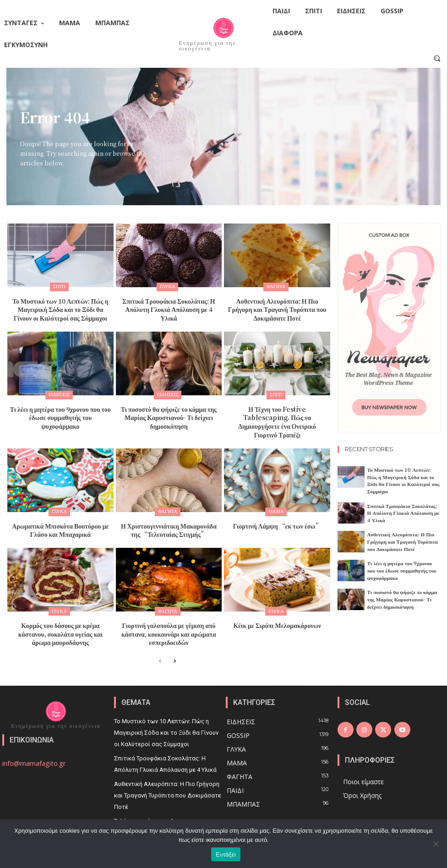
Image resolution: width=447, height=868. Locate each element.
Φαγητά (276, 287)
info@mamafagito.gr (34, 742)
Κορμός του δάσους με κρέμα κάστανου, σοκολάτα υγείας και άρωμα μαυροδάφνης (60, 614)
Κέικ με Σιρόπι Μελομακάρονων (277, 606)
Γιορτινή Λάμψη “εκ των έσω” (277, 509)
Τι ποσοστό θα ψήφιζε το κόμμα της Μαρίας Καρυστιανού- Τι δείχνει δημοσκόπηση (169, 412)
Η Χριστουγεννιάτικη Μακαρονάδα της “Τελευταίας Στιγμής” (169, 513)
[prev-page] (160, 641)
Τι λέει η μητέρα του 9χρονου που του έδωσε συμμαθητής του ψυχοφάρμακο (60, 408)
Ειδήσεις (59, 391)
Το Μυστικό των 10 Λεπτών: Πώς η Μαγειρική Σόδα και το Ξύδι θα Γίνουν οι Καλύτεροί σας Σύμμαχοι (60, 307)
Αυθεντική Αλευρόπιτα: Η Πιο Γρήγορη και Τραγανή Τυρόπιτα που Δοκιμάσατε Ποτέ (277, 307)
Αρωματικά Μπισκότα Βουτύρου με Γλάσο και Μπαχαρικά (60, 513)
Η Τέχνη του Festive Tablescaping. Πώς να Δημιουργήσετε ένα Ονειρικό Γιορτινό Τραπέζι (277, 412)
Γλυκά (168, 287)
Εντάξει (226, 854)
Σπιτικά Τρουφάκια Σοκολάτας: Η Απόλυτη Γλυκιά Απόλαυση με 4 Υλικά (169, 303)
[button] (437, 58)
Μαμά (276, 496)
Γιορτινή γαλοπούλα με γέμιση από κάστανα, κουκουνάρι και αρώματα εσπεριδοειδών (169, 614)
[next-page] (175, 641)
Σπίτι (59, 287)
